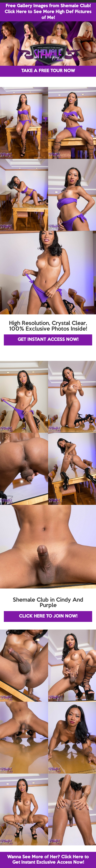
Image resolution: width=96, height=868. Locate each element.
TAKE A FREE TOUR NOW (48, 71)
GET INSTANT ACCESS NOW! (48, 340)
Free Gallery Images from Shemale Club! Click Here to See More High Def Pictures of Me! (48, 12)
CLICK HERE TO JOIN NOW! (48, 616)
